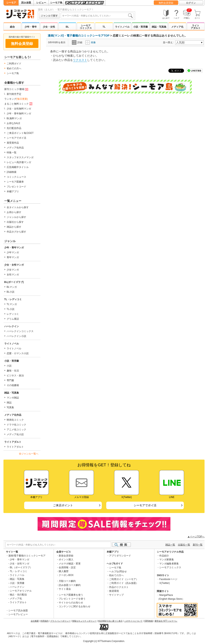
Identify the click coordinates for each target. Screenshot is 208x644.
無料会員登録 (166, 3)
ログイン (191, 3)
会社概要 (35, 621)
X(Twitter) (164, 583)
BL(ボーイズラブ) (14, 282)
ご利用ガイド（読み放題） (124, 583)
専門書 (10, 380)
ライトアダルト (196, 27)
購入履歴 (64, 571)
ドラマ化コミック (16, 425)
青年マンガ (13, 257)
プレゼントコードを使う (72, 599)
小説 (9, 366)
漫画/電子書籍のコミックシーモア (27, 556)
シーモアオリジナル (21, 591)
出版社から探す (15, 222)
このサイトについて (133, 621)
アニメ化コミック (16, 430)
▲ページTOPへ (196, 537)
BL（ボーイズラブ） (21, 567)
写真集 (10, 407)
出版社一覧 (184, 545)
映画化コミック (15, 420)
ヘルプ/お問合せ (118, 571)
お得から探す (14, 212)
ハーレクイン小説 (16, 336)
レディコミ (13, 314)
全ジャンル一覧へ (29, 454)
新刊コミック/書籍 (17, 89)
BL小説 (11, 292)
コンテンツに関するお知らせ (75, 606)
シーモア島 (56, 3)
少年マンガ (13, 252)
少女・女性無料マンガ (19, 109)
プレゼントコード (16, 187)
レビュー (41, 3)
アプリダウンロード (120, 556)
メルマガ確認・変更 (70, 564)
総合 (12, 27)
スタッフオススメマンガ (20, 157)
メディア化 (177, 27)
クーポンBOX (66, 575)
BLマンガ (12, 287)
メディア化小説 (15, 434)
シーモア (11, 3)
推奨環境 (114, 591)
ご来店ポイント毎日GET (20, 133)
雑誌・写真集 (159, 27)
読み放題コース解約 (70, 585)
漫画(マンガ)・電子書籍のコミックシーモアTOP (79, 36)
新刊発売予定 (14, 94)
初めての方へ (14, 68)
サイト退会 (65, 589)
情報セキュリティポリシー (84, 621)
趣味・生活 (13, 371)
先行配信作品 (14, 128)
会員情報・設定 (67, 567)
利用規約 (44, 621)
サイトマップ (116, 595)
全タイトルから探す (18, 207)
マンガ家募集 (167, 560)
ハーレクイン (12, 326)
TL (104, 27)
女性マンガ (13, 275)
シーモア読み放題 (18, 610)
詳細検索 (12, 172)
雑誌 (9, 403)
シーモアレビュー (18, 614)
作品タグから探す (16, 232)
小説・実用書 (141, 27)
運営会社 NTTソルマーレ (166, 621)
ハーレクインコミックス (20, 331)
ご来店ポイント (63, 505)
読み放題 (26, 3)
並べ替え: (169, 42)
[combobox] (97, 16)
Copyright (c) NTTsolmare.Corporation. (104, 641)
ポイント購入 (66, 560)
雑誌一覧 (170, 545)
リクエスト (80, 60)
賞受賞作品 (13, 143)
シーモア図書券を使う (71, 595)
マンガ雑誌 (13, 398)
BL (67, 27)
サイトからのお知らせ (71, 603)
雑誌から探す (14, 227)
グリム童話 (13, 319)
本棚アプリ (13, 192)
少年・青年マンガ (14, 248)
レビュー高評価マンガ (19, 162)
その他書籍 (13, 385)
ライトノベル (122, 27)
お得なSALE (14, 123)
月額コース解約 (67, 581)
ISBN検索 (149, 621)
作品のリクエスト (119, 587)
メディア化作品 (15, 148)
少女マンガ (13, 270)
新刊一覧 (198, 545)
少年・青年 (31, 27)
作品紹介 (164, 556)
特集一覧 (12, 153)
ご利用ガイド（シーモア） (124, 579)
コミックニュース (16, 177)
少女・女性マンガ (14, 265)
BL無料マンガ (14, 118)
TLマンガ (12, 304)
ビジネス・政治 (15, 376)
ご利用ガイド (14, 64)
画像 (90, 42)
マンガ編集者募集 (169, 564)
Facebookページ (168, 579)
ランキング (16, 99)
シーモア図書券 (15, 182)
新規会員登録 (66, 556)
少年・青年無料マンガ (19, 114)
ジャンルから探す (16, 217)
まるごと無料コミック (19, 104)
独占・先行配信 (18, 595)
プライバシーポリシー (60, 621)
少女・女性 (49, 27)
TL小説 (11, 309)
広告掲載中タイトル (18, 167)
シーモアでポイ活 (16, 138)
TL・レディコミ (13, 299)
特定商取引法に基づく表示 (110, 621)
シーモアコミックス (86, 27)
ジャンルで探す (49, 16)
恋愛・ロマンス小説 (18, 353)
